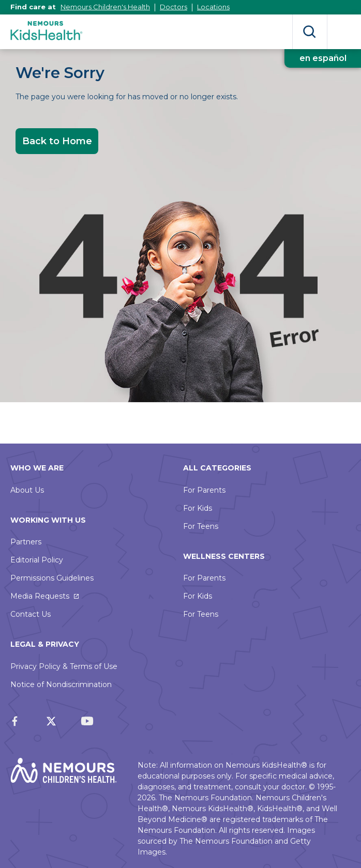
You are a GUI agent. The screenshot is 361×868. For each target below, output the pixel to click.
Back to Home (57, 141)
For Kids (198, 508)
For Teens (201, 526)
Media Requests (40, 596)
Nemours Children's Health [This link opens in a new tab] (105, 7)
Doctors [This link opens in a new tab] (174, 7)
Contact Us (31, 614)
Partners (26, 542)
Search (310, 32)
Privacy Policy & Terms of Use (64, 666)
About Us (27, 490)
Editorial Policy (37, 560)
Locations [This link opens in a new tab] (213, 7)
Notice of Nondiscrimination (61, 684)
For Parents (204, 490)
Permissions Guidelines (52, 578)
